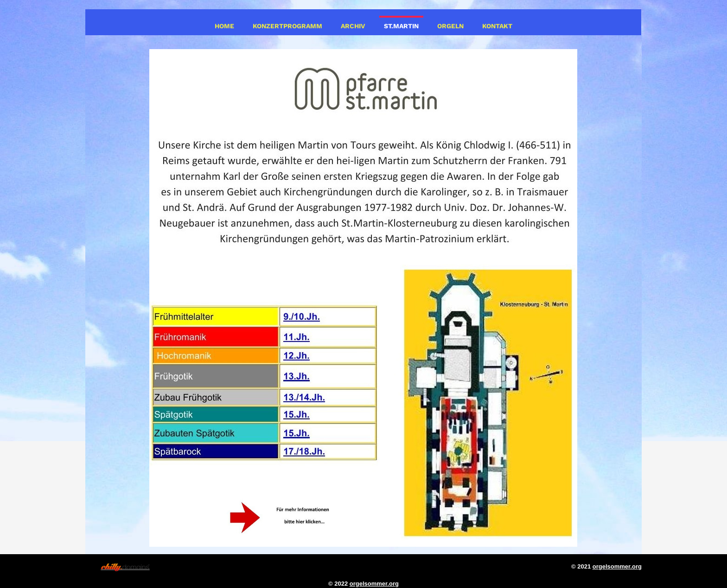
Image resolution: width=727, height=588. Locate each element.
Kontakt (497, 26)
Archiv (353, 26)
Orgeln (450, 26)
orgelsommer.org (617, 566)
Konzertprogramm (287, 26)
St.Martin (401, 26)
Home (224, 26)
